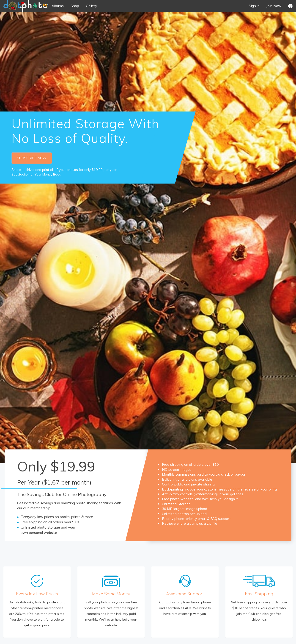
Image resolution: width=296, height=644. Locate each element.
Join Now (274, 6)
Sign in (254, 6)
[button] (290, 6)
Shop (75, 6)
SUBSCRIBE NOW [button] (32, 158)
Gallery (92, 6)
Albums (58, 6)
